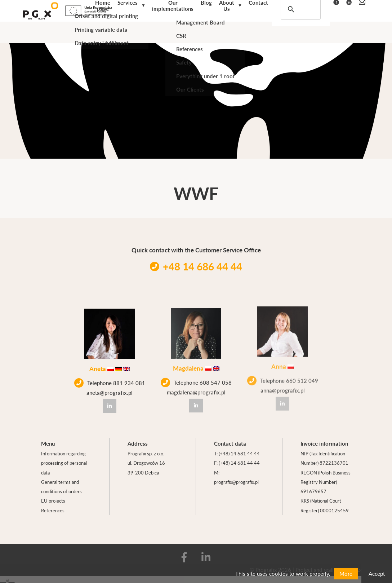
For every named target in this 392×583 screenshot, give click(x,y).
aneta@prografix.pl (110, 392)
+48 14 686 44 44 (196, 266)
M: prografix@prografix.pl (236, 477)
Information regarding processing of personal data (64, 463)
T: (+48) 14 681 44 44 (237, 453)
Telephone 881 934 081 (110, 382)
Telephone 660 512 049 (283, 374)
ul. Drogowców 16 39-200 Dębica (146, 467)
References (53, 510)
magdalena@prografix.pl (196, 390)
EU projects (53, 501)
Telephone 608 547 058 (196, 380)
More (346, 573)
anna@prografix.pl (283, 384)
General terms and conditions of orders (61, 487)
